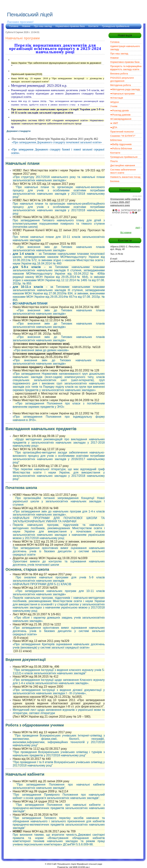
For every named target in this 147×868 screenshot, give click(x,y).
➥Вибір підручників (121, 144)
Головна (14, 26)
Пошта (114, 161)
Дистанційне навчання (123, 165)
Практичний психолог (122, 132)
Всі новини (126, 233)
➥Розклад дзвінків (120, 115)
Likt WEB (73, 866)
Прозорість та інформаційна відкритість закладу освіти (126, 68)
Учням (114, 106)
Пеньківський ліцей (30, 14)
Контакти (93, 26)
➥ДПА (114, 127)
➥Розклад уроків (119, 110)
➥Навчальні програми (122, 94)
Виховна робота (119, 74)
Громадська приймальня (124, 157)
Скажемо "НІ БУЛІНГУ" (123, 136)
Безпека (115, 181)
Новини (26, 26)
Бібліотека (116, 140)
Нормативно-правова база (70, 26)
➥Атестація (117, 98)
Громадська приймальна (116, 26)
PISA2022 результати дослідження (122, 79)
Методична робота (121, 85)
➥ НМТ (114, 123)
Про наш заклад (43, 26)
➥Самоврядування (121, 119)
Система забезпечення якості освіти (123, 171)
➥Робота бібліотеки (121, 148)
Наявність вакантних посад (125, 177)
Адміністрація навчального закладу (125, 48)
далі (138, 228)
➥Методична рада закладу (125, 89)
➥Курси (114, 102)
